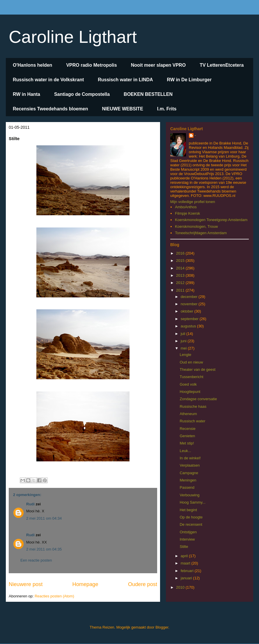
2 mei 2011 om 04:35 (44, 549)
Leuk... (185, 451)
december (190, 297)
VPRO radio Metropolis (91, 65)
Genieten (187, 436)
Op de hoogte (191, 517)
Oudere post (143, 584)
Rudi (30, 504)
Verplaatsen (190, 465)
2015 (181, 261)
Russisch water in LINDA (125, 80)
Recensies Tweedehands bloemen (50, 109)
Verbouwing (189, 495)
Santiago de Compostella (82, 94)
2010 (181, 587)
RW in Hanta (26, 94)
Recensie (187, 429)
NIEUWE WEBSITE (122, 109)
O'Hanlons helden (32, 65)
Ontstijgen (188, 532)
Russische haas (193, 406)
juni (184, 341)
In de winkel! (190, 458)
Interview (187, 539)
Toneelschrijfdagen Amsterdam (201, 233)
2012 (181, 283)
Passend (187, 487)
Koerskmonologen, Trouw (196, 226)
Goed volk (188, 384)
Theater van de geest (197, 369)
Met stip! (187, 443)
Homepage (85, 584)
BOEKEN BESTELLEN (148, 94)
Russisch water (192, 421)
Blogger (162, 627)
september (190, 319)
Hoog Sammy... (193, 502)
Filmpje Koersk (187, 213)
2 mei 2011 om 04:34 (44, 518)
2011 (181, 290)
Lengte (185, 355)
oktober (188, 311)
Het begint (188, 510)
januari (187, 578)
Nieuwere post (26, 584)
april (185, 556)
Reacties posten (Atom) (54, 596)
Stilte (184, 547)
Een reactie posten (36, 560)
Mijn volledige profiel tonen (193, 202)
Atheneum (188, 414)
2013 (181, 275)
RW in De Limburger (189, 80)
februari (188, 571)
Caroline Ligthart (73, 37)
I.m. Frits (167, 109)
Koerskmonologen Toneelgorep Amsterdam (211, 220)
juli (184, 334)
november (190, 304)
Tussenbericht (191, 377)
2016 (181, 253)
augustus (189, 326)
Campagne (189, 473)
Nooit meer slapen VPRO (158, 65)
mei (184, 348)
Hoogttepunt (190, 392)
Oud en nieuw (191, 362)
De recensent (191, 524)
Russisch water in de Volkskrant (48, 80)
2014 (181, 268)
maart (186, 563)
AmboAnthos (186, 207)
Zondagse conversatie (198, 399)
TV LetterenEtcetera (222, 65)
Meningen (188, 480)
